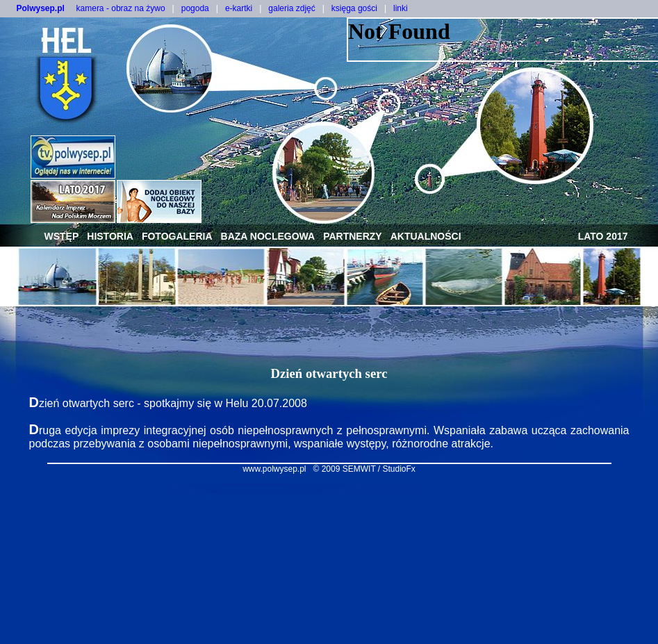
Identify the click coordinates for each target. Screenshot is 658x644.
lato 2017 (603, 236)
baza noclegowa (268, 236)
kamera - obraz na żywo (121, 8)
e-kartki (239, 8)
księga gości (354, 8)
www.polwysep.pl (274, 469)
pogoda (195, 8)
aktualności (426, 236)
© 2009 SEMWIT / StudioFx (364, 469)
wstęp (62, 236)
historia (110, 236)
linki (401, 8)
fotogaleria (177, 236)
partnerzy (353, 236)
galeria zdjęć (291, 8)
